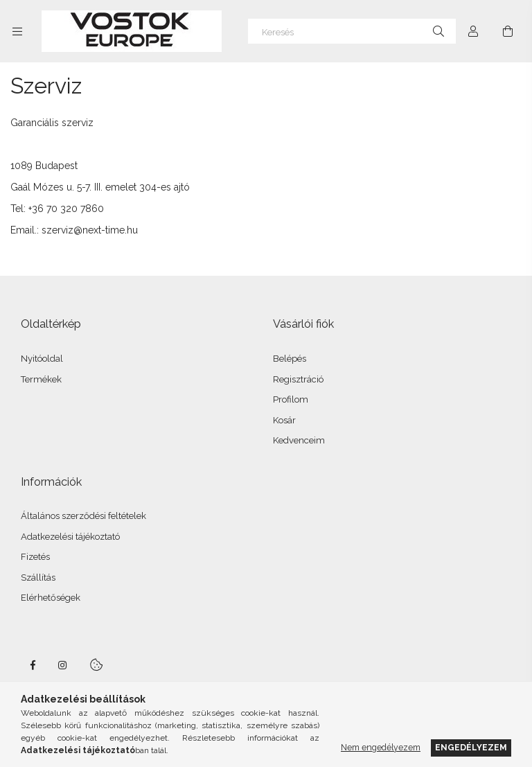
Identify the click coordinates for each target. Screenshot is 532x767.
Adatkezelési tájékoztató (70, 537)
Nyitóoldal (42, 359)
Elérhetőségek (51, 598)
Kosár (284, 420)
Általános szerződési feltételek (83, 516)
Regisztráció (298, 379)
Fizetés (35, 557)
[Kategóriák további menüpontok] (17, 31)
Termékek (41, 379)
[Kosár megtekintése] (508, 31)
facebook (33, 665)
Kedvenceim (299, 440)
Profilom (291, 399)
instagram (63, 665)
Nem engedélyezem (381, 747)
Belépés (290, 359)
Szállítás (38, 578)
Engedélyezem (471, 747)
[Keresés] (352, 31)
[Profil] (473, 31)
